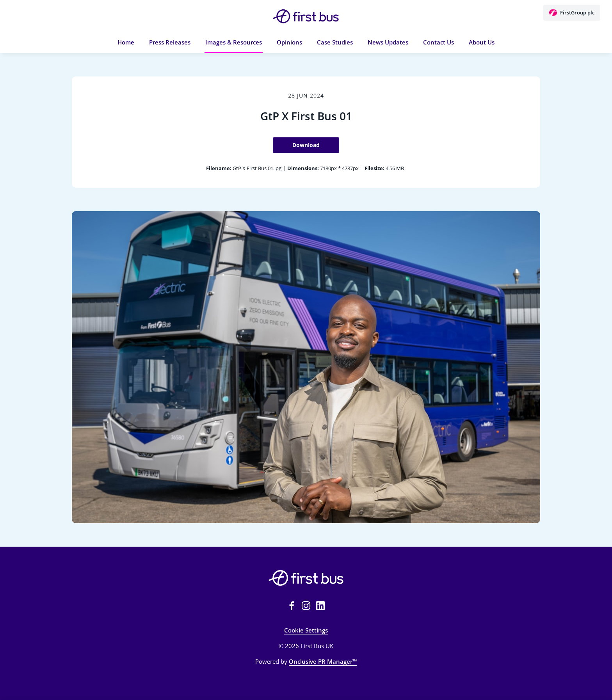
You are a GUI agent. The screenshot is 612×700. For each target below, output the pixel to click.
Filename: (219, 168)
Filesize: (374, 168)
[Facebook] (292, 606)
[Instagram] (306, 606)
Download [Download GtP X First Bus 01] (306, 145)
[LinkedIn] (320, 606)
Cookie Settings (306, 630)
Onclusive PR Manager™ (323, 661)
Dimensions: (303, 168)
